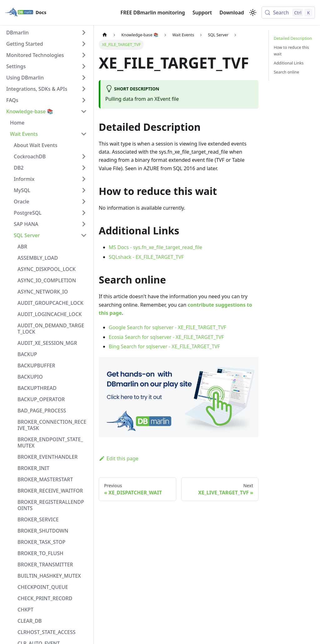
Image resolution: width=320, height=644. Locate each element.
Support (202, 13)
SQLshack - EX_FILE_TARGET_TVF (146, 257)
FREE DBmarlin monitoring (153, 13)
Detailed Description (293, 38)
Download (232, 13)
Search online (286, 72)
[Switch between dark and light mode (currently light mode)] (253, 13)
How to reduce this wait (291, 51)
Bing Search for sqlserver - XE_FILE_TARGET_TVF (164, 346)
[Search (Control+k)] (288, 13)
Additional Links (289, 63)
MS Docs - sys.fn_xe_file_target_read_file (155, 247)
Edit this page (119, 458)
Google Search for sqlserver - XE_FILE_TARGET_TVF (167, 327)
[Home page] (105, 35)
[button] (47, 33)
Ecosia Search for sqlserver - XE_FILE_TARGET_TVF (166, 337)
